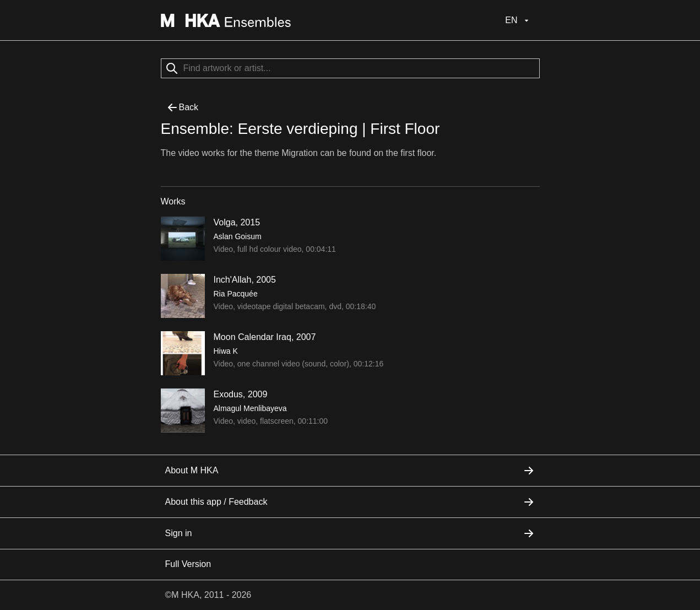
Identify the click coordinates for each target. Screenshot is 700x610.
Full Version (188, 564)
